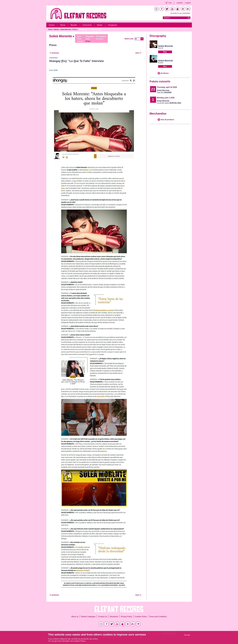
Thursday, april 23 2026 (167, 87)
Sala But (164, 91)
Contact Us (103, 617)
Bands (74, 25)
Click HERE (54, 70)
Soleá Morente (66, 29)
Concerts (87, 25)
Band (79, 36)
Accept (187, 635)
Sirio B (161, 48)
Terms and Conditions (158, 617)
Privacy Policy (126, 617)
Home (52, 25)
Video (79, 39)
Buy (165, 52)
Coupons (112, 25)
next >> (138, 53)
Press (75, 29)
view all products (167, 120)
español (180, 3)
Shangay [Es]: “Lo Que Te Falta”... (91, 29)
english (188, 3)
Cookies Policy (141, 617)
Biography (90, 36)
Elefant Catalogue (88, 617)
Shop (63, 25)
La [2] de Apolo (169, 102)
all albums (165, 73)
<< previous (54, 53)
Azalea (161, 63)
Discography (101, 36)
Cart (170, 3)
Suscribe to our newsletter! (180, 13)
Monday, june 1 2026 (166, 98)
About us (75, 617)
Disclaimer (114, 617)
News (100, 25)
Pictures (80, 41)
